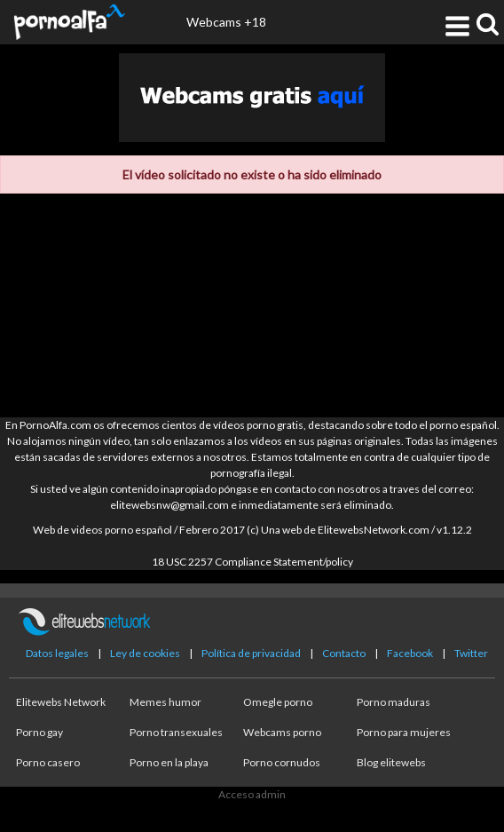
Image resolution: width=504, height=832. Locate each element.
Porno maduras (394, 702)
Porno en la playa (169, 762)
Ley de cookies (145, 653)
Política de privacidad (251, 653)
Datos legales (57, 653)
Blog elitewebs (391, 762)
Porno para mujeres (404, 732)
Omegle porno (278, 702)
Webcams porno (282, 732)
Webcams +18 (226, 22)
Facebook (410, 653)
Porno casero (48, 762)
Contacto (344, 653)
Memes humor (165, 702)
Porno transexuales (176, 732)
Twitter (471, 653)
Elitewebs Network (61, 702)
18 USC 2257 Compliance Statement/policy (252, 562)
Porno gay (39, 732)
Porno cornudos (282, 762)
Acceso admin (252, 794)
